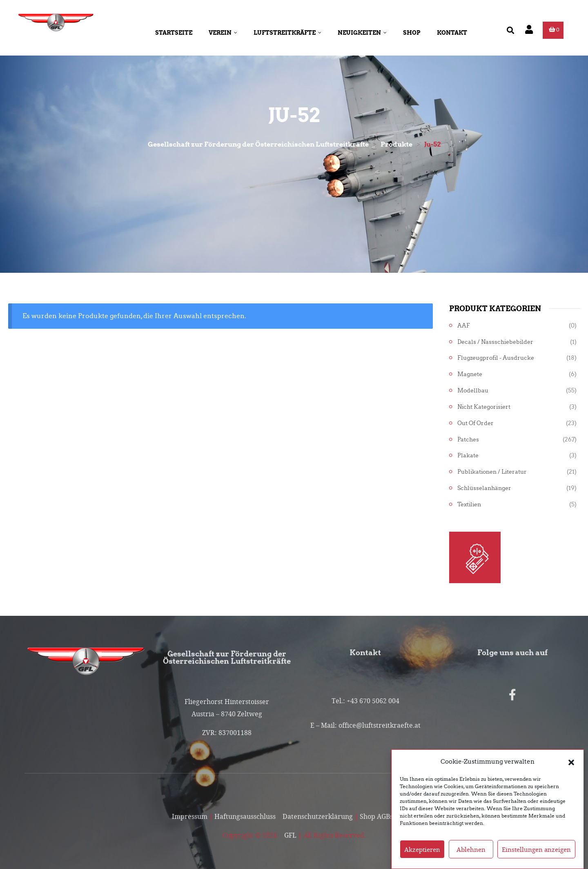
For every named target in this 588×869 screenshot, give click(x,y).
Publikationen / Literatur (492, 472)
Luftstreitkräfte (287, 33)
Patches (468, 440)
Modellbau (473, 391)
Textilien (469, 505)
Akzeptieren (422, 849)
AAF (464, 326)
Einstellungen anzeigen (536, 849)
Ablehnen (471, 849)
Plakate (468, 456)
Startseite (174, 33)
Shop (412, 33)
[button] (571, 762)
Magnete (470, 374)
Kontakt (452, 33)
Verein (223, 33)
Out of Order (476, 423)
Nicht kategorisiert (484, 407)
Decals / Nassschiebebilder (495, 342)
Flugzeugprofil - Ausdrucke (496, 358)
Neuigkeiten (362, 33)
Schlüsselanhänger (484, 488)
